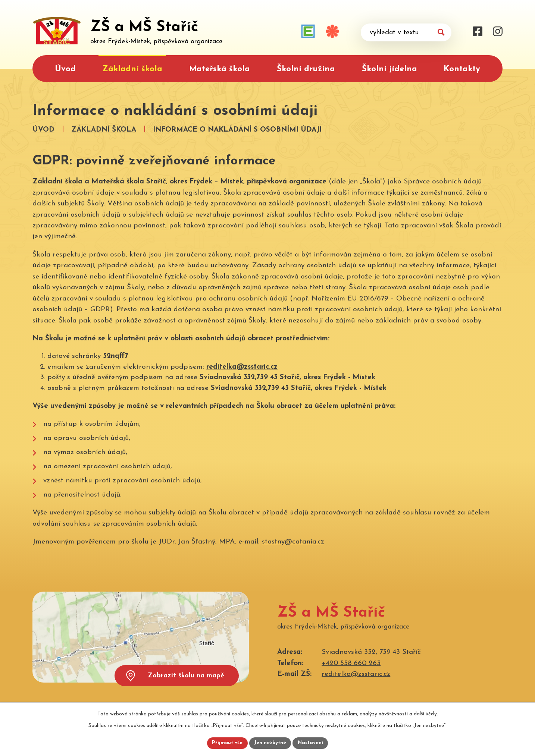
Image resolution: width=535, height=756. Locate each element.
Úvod (65, 69)
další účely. (426, 713)
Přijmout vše (226, 743)
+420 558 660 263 (351, 663)
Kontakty (462, 69)
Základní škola (132, 69)
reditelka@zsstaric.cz (242, 367)
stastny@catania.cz (293, 542)
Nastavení (312, 743)
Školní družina (306, 69)
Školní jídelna (389, 69)
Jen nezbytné (270, 743)
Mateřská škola (220, 69)
